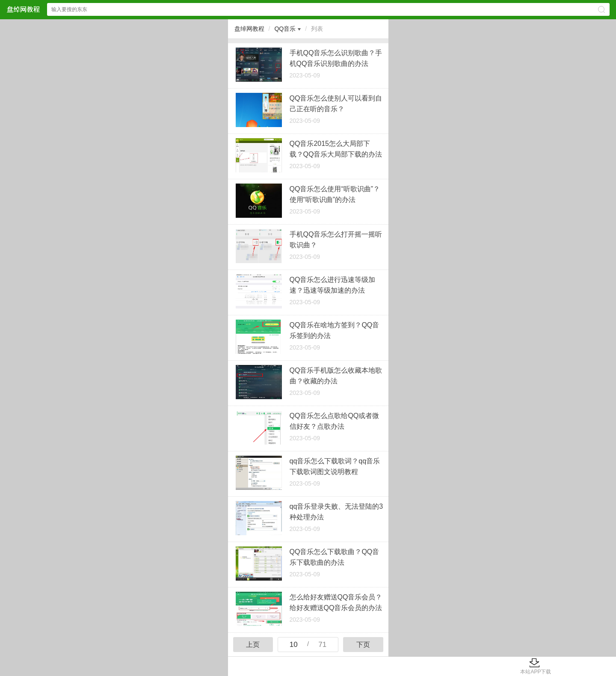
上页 (253, 645)
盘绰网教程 (249, 29)
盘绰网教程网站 (23, 9)
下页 (363, 645)
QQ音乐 (285, 29)
